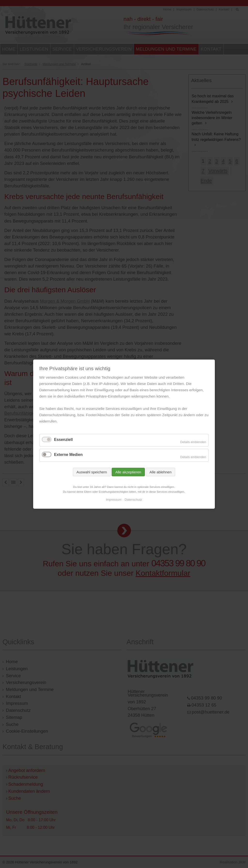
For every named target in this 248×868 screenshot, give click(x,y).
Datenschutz (133, 500)
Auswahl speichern (92, 472)
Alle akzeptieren (128, 472)
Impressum (114, 500)
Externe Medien (68, 455)
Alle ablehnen (160, 472)
